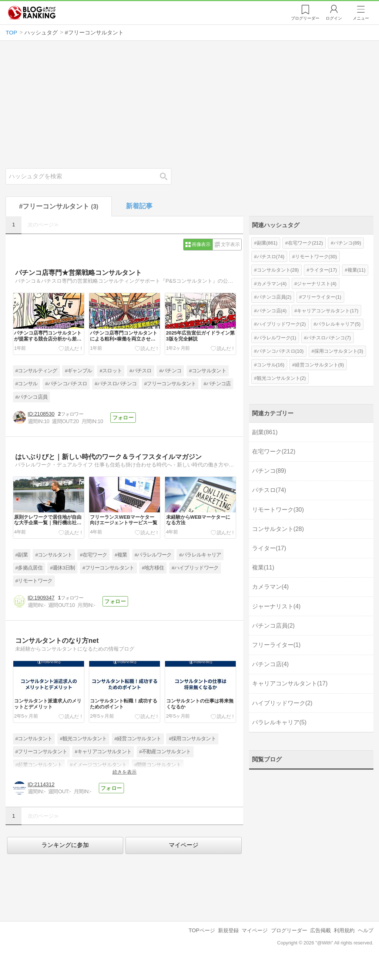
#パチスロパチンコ (116, 384)
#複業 (121, 555)
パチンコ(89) (347, 243)
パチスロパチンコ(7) (329, 338)
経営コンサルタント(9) (320, 365)
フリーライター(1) (321, 297)
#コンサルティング (36, 371)
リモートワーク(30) (316, 257)
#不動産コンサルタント (165, 752)
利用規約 (344, 930)
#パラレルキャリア (200, 555)
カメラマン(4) (272, 284)
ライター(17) (323, 270)
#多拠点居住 (29, 568)
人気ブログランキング (32, 13)
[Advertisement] (190, 104)
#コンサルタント (208, 371)
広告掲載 (321, 930)
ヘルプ (366, 930)
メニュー (361, 18)
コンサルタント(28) (278, 270)
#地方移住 (153, 568)
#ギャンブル (78, 371)
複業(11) (357, 270)
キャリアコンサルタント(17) (328, 311)
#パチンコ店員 (31, 397)
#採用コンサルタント (192, 739)
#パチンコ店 (217, 384)
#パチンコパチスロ (66, 384)
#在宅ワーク (93, 555)
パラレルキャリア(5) (338, 324)
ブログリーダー (289, 930)
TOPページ (202, 930)
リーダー (305, 18)
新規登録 (228, 930)
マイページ (184, 845)
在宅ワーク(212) (306, 243)
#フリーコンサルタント (170, 384)
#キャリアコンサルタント (103, 752)
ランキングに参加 (65, 845)
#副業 (21, 555)
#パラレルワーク (153, 555)
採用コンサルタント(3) (339, 351)
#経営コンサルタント (138, 739)
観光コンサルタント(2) (281, 378)
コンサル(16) (271, 365)
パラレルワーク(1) (277, 338)
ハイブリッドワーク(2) (281, 324)
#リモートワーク (34, 581)
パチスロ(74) (271, 257)
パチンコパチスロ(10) (280, 351)
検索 (167, 176)
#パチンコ (170, 371)
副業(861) (267, 243)
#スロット (111, 371)
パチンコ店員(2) (274, 297)
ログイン (334, 18)
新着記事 (139, 206)
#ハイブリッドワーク (195, 568)
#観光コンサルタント (83, 739)
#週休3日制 (62, 568)
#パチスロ (141, 371)
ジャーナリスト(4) (317, 284)
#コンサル (26, 384)
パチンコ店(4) (272, 311)
